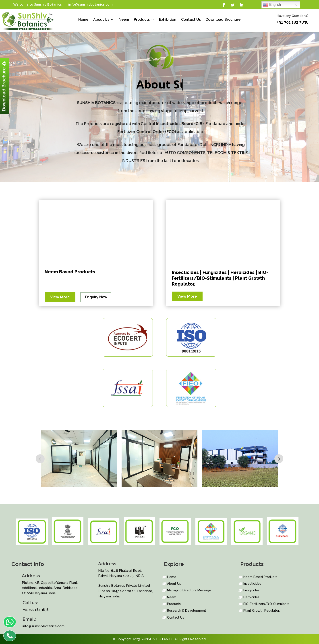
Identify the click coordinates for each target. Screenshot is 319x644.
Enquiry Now (96, 297)
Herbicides (251, 597)
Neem (124, 20)
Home (83, 20)
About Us (101, 20)
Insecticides (252, 584)
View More (60, 297)
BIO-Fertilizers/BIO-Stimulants (266, 604)
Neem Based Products (70, 272)
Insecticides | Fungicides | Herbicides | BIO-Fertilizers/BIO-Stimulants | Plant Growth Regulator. (220, 278)
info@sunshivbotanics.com (90, 4)
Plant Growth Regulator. (262, 611)
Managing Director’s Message (189, 590)
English (272, 5)
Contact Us (191, 20)
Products (142, 20)
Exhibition (168, 20)
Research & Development (187, 611)
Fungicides (251, 590)
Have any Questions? (293, 16)
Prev (40, 459)
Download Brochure (223, 20)
